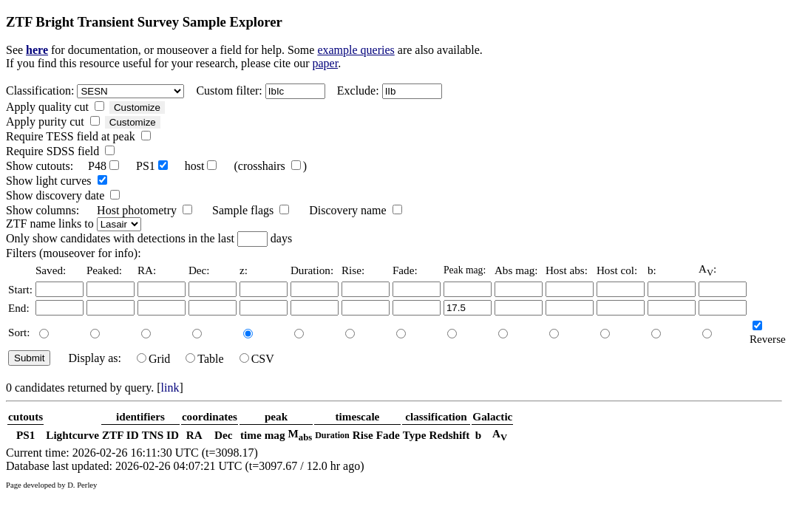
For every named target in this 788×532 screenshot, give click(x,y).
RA (194, 435)
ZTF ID (120, 435)
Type (415, 435)
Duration (332, 435)
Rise (363, 435)
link (170, 388)
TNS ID (160, 435)
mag (275, 435)
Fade (388, 435)
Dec (223, 435)
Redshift (450, 435)
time (251, 435)
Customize (137, 108)
